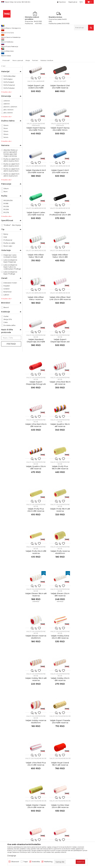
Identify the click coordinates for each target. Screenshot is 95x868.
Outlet (6, 351)
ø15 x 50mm (8, 147)
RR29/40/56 (8, 235)
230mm (7, 135)
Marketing (48, 862)
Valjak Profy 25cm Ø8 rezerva (36, 413)
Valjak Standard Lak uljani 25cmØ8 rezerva (59, 79)
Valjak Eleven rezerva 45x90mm (59, 455)
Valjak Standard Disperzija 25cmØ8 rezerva (83, 247)
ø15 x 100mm (9, 144)
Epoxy (6, 268)
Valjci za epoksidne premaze (8, 56)
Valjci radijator (8, 81)
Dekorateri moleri (10, 317)
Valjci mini (6, 78)
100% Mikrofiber (10, 110)
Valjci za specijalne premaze (8, 74)
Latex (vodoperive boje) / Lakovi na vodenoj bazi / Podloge (12, 301)
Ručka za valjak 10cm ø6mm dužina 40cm (12, 199)
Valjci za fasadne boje (10, 69)
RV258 (6, 244)
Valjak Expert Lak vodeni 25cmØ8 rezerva (83, 79)
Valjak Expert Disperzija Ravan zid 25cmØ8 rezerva (36, 289)
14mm (6, 172)
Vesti (43, 761)
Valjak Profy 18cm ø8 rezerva (83, 371)
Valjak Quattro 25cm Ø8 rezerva (83, 329)
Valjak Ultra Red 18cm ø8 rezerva (83, 288)
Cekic (6, 357)
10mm (6, 160)
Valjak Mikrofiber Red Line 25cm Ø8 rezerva (59, 247)
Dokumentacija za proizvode (53, 774)
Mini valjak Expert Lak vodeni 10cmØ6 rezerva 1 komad (36, 708)
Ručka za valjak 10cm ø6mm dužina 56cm (12, 204)
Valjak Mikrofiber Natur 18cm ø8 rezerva (59, 205)
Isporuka (72, 765)
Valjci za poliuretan (9, 46)
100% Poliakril (9, 116)
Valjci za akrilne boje (10, 60)
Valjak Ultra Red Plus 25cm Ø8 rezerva (59, 539)
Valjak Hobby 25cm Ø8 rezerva (59, 497)
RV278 (6, 247)
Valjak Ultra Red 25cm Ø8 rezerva (36, 329)
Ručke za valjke (9, 84)
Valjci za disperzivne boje (11, 65)
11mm (6, 163)
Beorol (4, 36)
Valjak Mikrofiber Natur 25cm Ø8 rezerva (83, 205)
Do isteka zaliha (9, 360)
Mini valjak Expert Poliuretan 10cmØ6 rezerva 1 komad (83, 666)
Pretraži (11, 378)
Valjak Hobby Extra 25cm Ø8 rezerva (83, 455)
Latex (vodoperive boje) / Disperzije (10, 295)
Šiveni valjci (8, 280)
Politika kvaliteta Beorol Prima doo (51, 756)
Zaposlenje (46, 764)
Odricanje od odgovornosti (80, 754)
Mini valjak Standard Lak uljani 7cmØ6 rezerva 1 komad (83, 708)
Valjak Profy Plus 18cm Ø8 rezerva (36, 371)
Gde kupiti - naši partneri (51, 768)
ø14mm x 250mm (10, 141)
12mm (6, 166)
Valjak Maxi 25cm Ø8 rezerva (36, 623)
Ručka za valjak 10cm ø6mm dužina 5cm (12, 209)
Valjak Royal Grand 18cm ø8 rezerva (83, 539)
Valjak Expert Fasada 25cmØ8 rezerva (36, 539)
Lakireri (6, 329)
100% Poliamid (9, 119)
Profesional (8, 274)
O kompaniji (46, 751)
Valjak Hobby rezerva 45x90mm (83, 497)
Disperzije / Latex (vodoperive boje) (10, 290)
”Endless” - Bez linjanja (12, 259)
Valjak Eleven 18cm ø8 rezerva (83, 413)
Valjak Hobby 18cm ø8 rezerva (36, 497)
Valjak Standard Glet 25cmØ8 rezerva (36, 120)
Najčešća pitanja (76, 774)
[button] (84, 28)
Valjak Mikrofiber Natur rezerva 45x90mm (36, 247)
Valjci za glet (7, 52)
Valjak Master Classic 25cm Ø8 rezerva (36, 581)
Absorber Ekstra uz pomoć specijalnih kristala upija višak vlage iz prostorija (11, 187)
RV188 (6, 238)
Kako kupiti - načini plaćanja (80, 761)
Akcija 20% (8, 354)
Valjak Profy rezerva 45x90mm (59, 413)
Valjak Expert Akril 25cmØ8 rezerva (59, 162)
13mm (6, 169)
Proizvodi (11, 36)
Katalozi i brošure (48, 771)
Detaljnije (12, 856)
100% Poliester (9, 122)
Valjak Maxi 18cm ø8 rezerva (83, 581)
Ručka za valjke (9, 277)
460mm (7, 138)
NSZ (5, 94)
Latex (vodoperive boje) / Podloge (10, 307)
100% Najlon (8, 113)
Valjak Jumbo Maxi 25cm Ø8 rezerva (59, 581)
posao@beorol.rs (22, 792)
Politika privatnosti (76, 758)
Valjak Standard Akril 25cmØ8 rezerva (36, 162)
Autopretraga (52, 40)
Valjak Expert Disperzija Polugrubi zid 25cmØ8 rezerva (59, 289)
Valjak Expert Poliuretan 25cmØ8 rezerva (36, 79)
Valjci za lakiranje (9, 49)
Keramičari (8, 326)
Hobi (5, 271)
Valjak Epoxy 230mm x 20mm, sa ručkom (36, 665)
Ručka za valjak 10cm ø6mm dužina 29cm (12, 194)
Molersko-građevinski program (27, 36)
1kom (6, 226)
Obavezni (15, 862)
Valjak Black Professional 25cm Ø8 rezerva (36, 205)
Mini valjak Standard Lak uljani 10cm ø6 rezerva (59, 708)
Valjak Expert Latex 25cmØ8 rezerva (83, 162)
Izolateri (7, 323)
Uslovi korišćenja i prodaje (79, 751)
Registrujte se (73, 2)
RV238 (6, 241)
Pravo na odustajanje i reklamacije (78, 770)
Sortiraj (63, 40)
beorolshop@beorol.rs (24, 762)
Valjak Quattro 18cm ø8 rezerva (59, 329)
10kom (6, 223)
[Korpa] (89, 3)
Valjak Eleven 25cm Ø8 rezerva (36, 455)
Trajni (25, 862)
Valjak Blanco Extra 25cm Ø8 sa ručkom (59, 623)
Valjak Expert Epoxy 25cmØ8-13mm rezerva (83, 121)
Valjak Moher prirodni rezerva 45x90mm (83, 623)
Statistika (36, 862)
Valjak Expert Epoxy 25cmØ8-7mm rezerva (59, 121)
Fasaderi (7, 320)
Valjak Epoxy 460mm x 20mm (59, 665)
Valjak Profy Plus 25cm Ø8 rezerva (59, 371)
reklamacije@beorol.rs (24, 777)
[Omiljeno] (81, 2)
